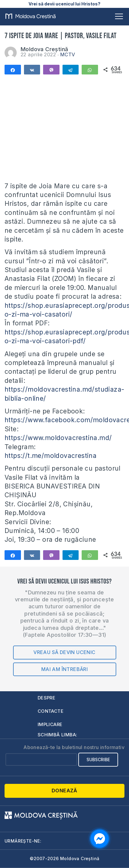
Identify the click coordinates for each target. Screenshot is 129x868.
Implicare (50, 724)
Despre (46, 698)
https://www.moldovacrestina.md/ (58, 438)
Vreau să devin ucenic (64, 652)
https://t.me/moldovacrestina (51, 456)
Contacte (51, 711)
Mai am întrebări (64, 669)
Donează (64, 791)
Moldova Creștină (44, 49)
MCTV (68, 54)
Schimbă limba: (58, 735)
